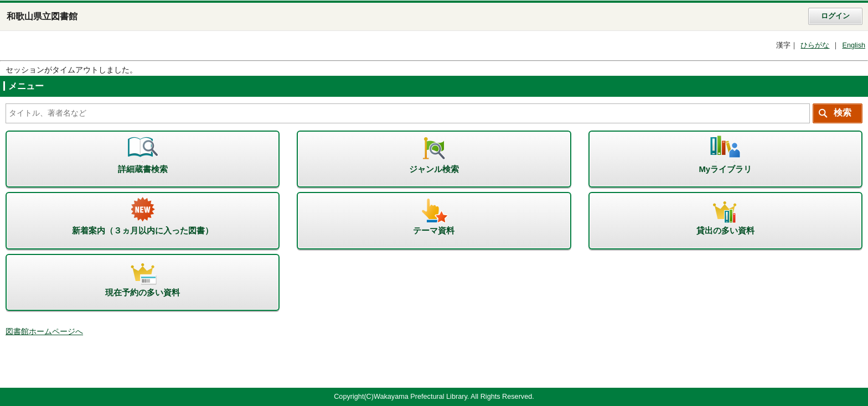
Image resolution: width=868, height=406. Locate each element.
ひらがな (815, 45)
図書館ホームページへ (44, 332)
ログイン (835, 16)
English (854, 45)
